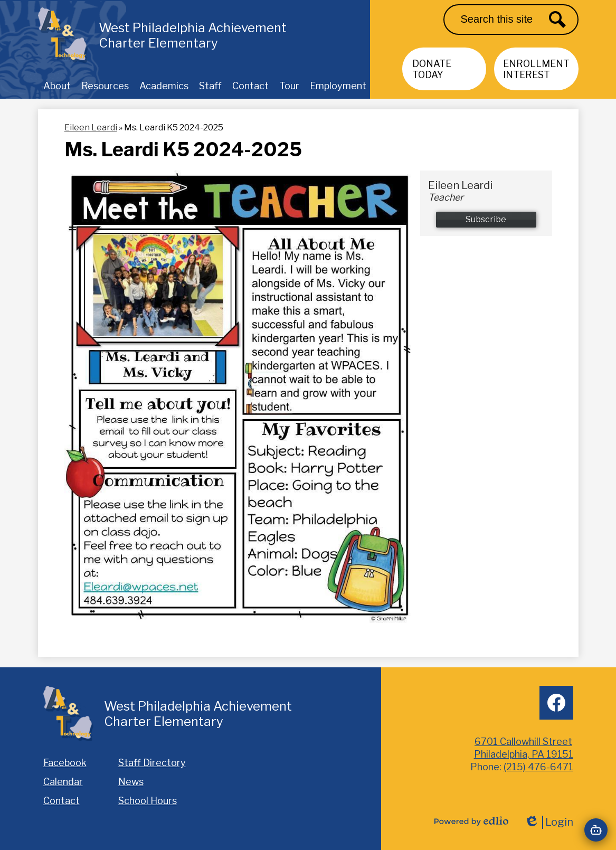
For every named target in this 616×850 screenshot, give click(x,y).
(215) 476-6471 (538, 767)
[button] (57, 86)
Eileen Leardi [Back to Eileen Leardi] (91, 127)
